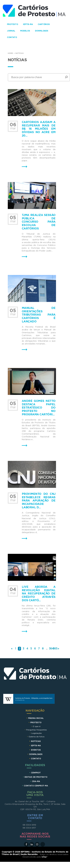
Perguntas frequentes (37, 730)
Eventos (36, 750)
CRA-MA (36, 781)
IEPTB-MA (28, 24)
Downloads (42, 31)
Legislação (37, 733)
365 (55, 649)
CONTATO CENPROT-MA (36, 786)
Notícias (36, 741)
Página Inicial (36, 718)
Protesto (13, 24)
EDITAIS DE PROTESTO (36, 777)
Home (10, 53)
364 (51, 649)
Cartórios (44, 24)
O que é (37, 726)
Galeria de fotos (37, 737)
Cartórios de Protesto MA (35, 678)
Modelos (25, 31)
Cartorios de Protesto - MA (34, 11)
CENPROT (36, 773)
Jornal (11, 31)
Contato (12, 37)
